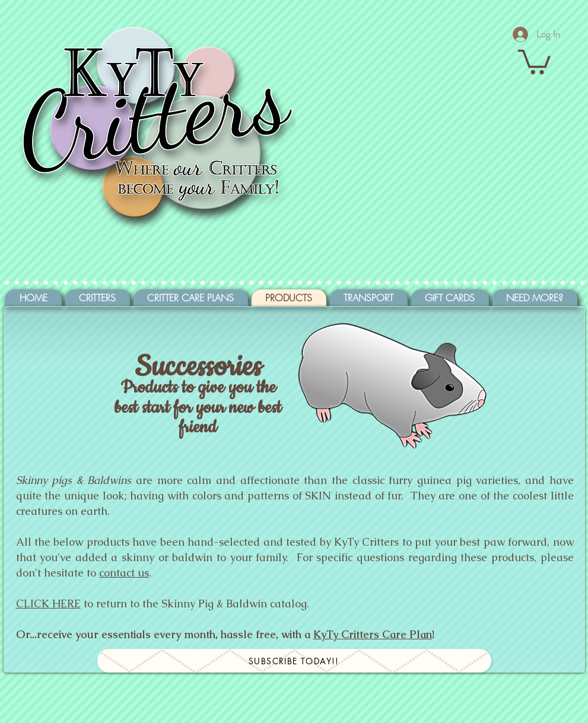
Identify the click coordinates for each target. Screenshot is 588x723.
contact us (124, 573)
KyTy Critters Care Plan (373, 634)
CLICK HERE (48, 603)
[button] (534, 60)
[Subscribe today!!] (294, 661)
